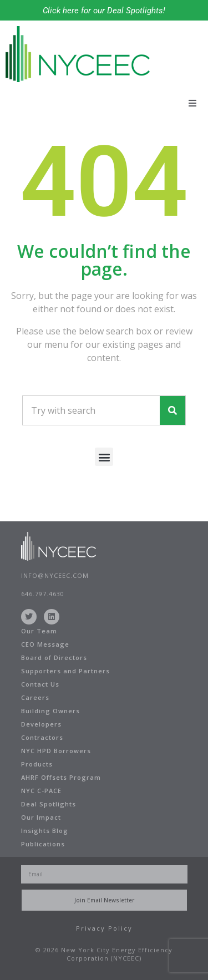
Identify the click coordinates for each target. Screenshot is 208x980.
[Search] (173, 410)
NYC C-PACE (41, 791)
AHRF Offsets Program (61, 777)
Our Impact (41, 817)
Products (37, 764)
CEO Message (45, 644)
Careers (35, 697)
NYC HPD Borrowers (56, 751)
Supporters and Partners (65, 671)
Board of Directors (54, 657)
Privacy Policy (104, 928)
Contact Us (40, 684)
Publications (43, 844)
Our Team (39, 631)
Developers (41, 724)
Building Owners (50, 711)
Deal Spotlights (49, 804)
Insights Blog (45, 831)
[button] (192, 103)
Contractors (42, 737)
